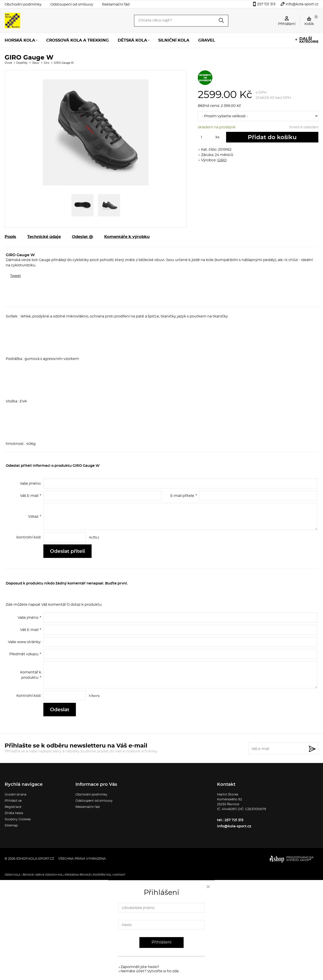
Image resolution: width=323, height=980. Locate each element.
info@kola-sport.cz (302, 4)
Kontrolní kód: (29, 537)
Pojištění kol (102, 875)
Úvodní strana (15, 795)
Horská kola (20, 40)
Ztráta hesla (14, 813)
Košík (311, 20)
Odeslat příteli (67, 551)
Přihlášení (161, 942)
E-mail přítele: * (184, 496)
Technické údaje (44, 237)
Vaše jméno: (31, 484)
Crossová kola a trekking (78, 40)
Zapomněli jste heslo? (140, 967)
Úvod (8, 63)
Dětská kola (132, 40)
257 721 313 (266, 4)
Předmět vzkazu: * (25, 654)
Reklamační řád (116, 4)
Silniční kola (174, 40)
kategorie (309, 40)
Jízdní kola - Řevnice (19, 875)
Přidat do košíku (272, 137)
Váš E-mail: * (31, 496)
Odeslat (60, 710)
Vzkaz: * (35, 517)
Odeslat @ (83, 237)
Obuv (36, 63)
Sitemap (11, 826)
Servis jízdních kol (49, 875)
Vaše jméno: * (29, 618)
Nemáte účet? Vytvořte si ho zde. (150, 971)
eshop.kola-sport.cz (35, 859)
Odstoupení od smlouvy (72, 4)
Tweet (16, 276)
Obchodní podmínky (23, 4)
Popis (10, 237)
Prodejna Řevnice (78, 875)
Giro (47, 63)
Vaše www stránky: (25, 642)
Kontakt (119, 875)
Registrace (13, 807)
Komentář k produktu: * (31, 675)
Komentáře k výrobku (127, 237)
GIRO (222, 160)
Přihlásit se (13, 801)
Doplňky (22, 63)
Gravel (207, 40)
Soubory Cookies (18, 819)
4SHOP (305, 860)
